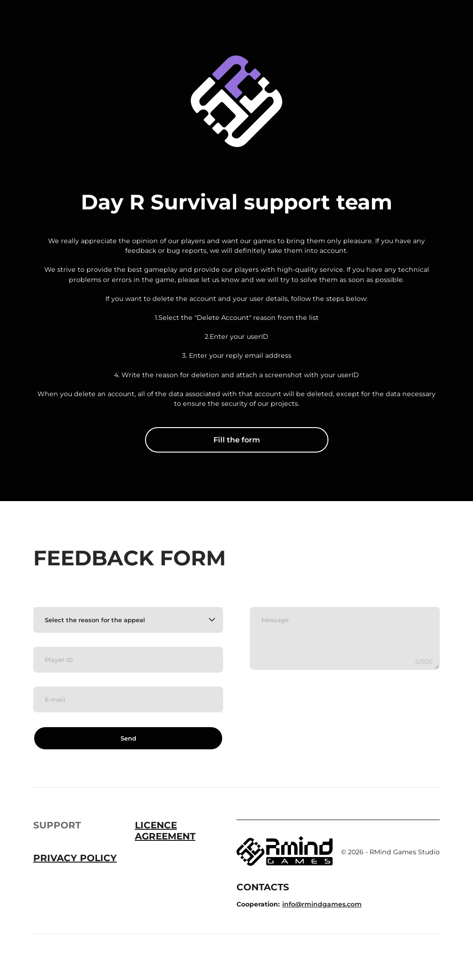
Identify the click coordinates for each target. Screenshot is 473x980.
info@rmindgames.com (322, 904)
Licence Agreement (165, 831)
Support (57, 825)
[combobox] (128, 620)
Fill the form (237, 440)
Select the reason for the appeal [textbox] (95, 620)
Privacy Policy (75, 858)
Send (128, 738)
